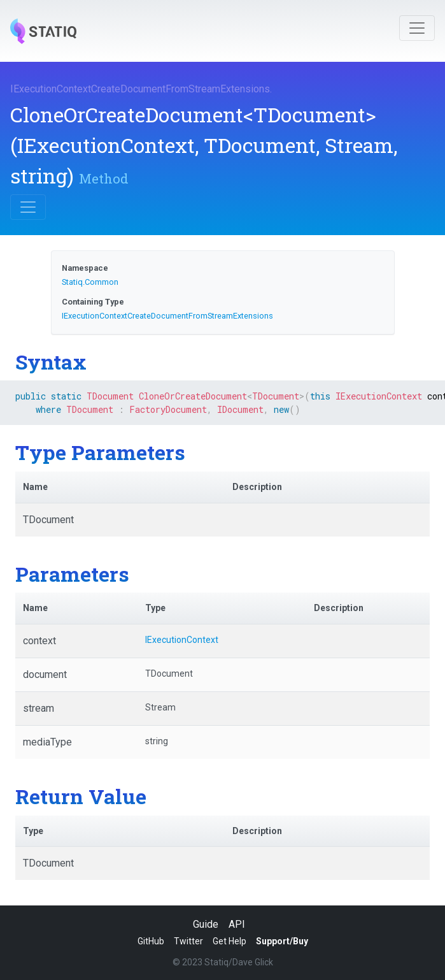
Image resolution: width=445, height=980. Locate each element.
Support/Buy (282, 941)
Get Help (230, 941)
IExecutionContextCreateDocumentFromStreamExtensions (140, 89)
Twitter (188, 941)
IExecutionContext (182, 640)
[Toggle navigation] (417, 28)
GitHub (151, 941)
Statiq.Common (90, 282)
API (237, 924)
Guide (206, 924)
